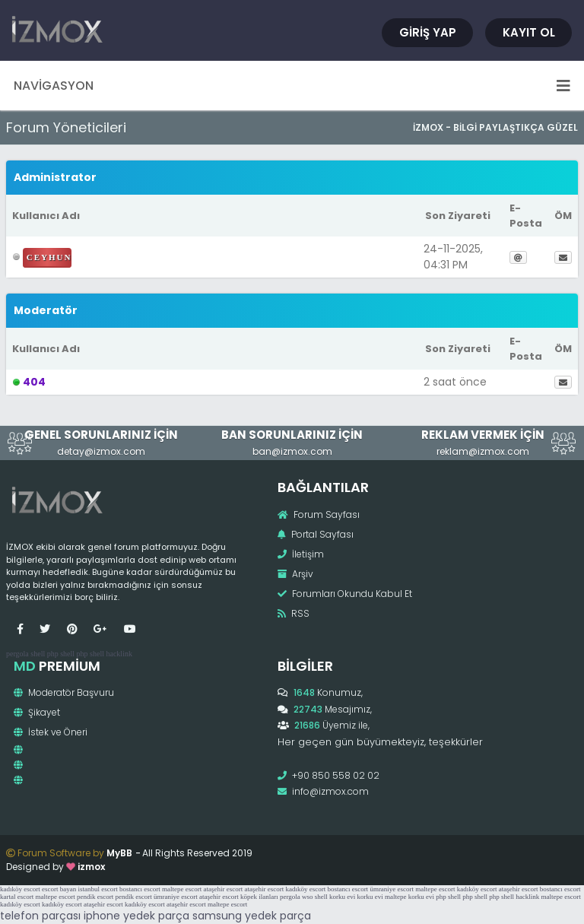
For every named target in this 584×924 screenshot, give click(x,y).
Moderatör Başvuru (64, 692)
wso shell (315, 897)
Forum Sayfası (319, 514)
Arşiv (295, 574)
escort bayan (59, 889)
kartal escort (17, 897)
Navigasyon (292, 86)
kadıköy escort (20, 889)
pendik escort (95, 897)
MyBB (119, 853)
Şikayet (37, 712)
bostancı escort (140, 889)
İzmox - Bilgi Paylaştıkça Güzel (495, 127)
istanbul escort (97, 889)
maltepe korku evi (409, 897)
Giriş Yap (428, 32)
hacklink (119, 654)
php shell (61, 654)
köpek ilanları (259, 897)
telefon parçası (40, 916)
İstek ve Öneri (51, 732)
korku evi (342, 897)
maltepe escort (182, 889)
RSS (294, 613)
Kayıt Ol (529, 32)
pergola (17, 654)
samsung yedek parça (252, 916)
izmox (91, 867)
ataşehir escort (223, 889)
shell (38, 654)
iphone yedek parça (136, 916)
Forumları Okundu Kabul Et (345, 594)
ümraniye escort (392, 889)
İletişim (301, 554)
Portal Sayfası (316, 534)
